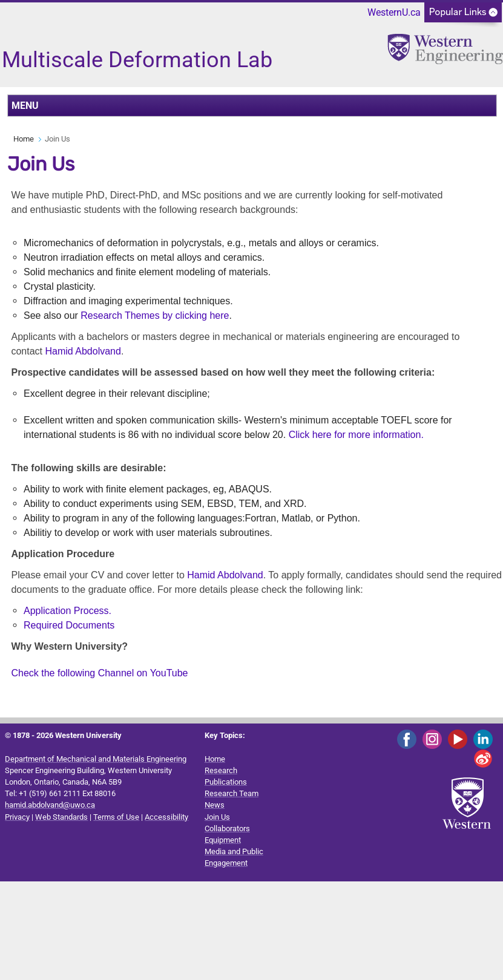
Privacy (17, 817)
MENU (25, 106)
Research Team (232, 793)
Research (221, 770)
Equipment (223, 840)
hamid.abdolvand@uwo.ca (50, 805)
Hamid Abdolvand (82, 351)
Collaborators (227, 828)
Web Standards (61, 817)
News (215, 805)
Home (24, 139)
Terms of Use (116, 817)
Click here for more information (355, 435)
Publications (226, 782)
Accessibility (166, 817)
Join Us (217, 817)
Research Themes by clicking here (155, 315)
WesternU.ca (394, 12)
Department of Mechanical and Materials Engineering (96, 759)
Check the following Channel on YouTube (99, 673)
